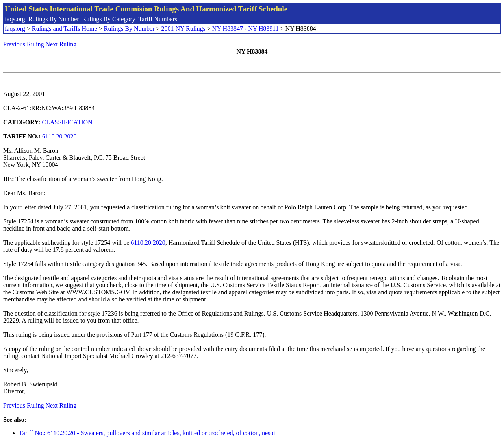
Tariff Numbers (158, 19)
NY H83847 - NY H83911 (246, 29)
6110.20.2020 (59, 136)
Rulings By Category (109, 19)
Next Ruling (61, 44)
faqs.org (15, 19)
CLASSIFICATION (67, 122)
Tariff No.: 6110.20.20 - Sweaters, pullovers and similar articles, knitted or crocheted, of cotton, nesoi (147, 433)
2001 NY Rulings (183, 29)
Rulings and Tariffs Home (65, 29)
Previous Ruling (24, 44)
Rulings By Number (54, 19)
